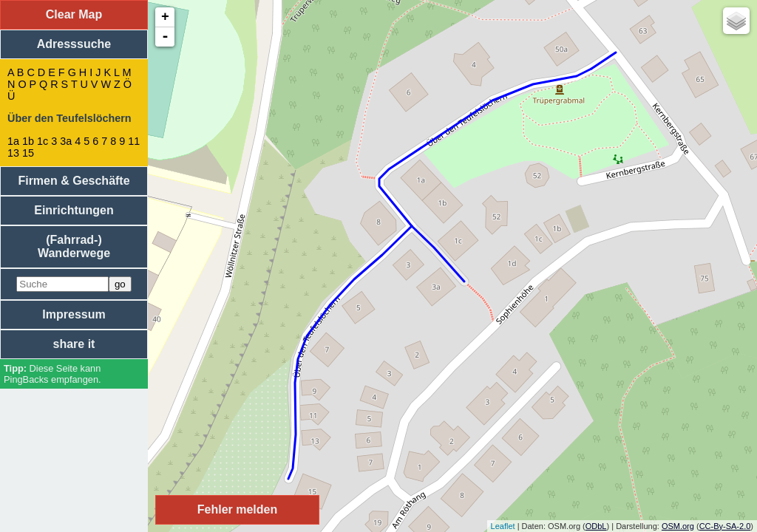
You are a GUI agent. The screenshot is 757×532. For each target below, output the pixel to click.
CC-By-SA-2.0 (725, 526)
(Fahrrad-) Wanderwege (74, 246)
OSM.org (678, 526)
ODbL (596, 526)
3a (66, 141)
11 (134, 141)
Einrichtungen (74, 210)
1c (43, 141)
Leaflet (503, 526)
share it (74, 344)
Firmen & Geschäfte (74, 181)
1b (28, 141)
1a (13, 141)
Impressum (74, 314)
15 (28, 153)
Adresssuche (74, 44)
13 (13, 153)
